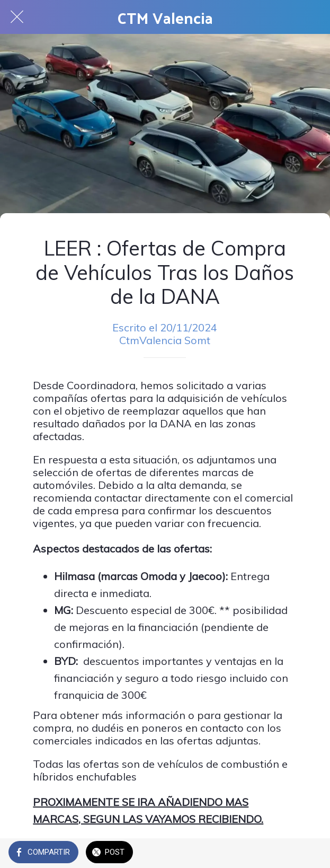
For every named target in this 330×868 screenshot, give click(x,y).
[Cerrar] (17, 17)
